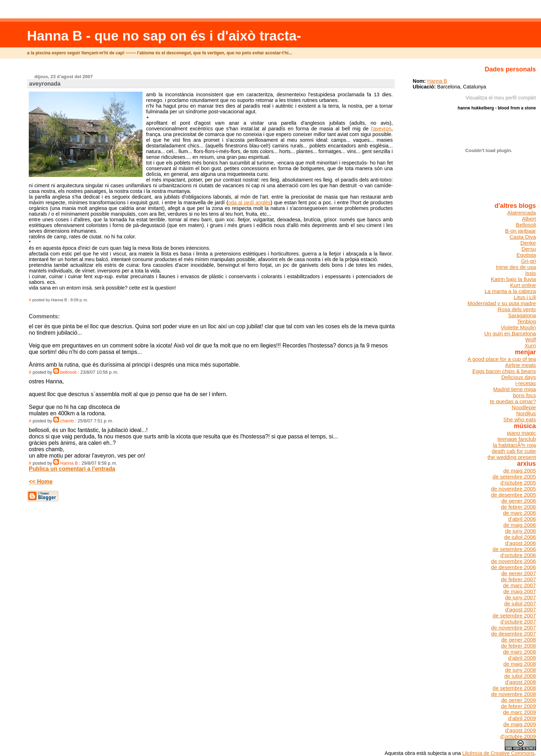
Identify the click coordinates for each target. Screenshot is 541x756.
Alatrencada (522, 213)
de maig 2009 (520, 724)
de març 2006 (519, 513)
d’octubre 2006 (518, 555)
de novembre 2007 (514, 628)
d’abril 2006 (522, 519)
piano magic (521, 433)
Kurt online (523, 285)
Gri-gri (529, 261)
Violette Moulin (518, 327)
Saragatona (522, 315)
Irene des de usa (516, 267)
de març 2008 (519, 652)
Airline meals (521, 365)
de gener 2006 (518, 501)
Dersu (529, 249)
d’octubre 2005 (518, 483)
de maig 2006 (520, 525)
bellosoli (69, 372)
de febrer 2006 (518, 507)
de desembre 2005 (514, 495)
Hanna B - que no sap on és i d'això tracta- (164, 36)
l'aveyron (381, 129)
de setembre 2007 (514, 615)
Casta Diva (523, 237)
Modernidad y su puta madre (502, 303)
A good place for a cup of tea (502, 359)
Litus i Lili (525, 297)
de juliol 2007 (520, 603)
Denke (528, 243)
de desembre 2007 (514, 634)
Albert (529, 219)
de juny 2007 (521, 597)
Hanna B (69, 463)
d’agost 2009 (521, 730)
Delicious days (518, 377)
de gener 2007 (518, 573)
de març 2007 (519, 585)
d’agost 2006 (521, 543)
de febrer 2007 (518, 579)
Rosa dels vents (517, 309)
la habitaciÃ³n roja (515, 445)
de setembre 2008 (514, 688)
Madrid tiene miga (515, 389)
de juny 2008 (521, 670)
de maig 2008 (520, 664)
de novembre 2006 (514, 561)
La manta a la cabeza (510, 291)
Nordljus (526, 413)
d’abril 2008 (522, 658)
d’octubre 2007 (518, 622)
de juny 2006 (521, 531)
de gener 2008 (518, 640)
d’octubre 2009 (518, 736)
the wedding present (512, 457)
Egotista (526, 255)
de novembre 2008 (514, 694)
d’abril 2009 (522, 718)
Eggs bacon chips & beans (504, 371)
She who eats (520, 419)
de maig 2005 (520, 471)
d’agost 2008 (521, 682)
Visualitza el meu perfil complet (501, 98)
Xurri (530, 345)
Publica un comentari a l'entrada (72, 469)
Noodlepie (524, 407)
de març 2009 (519, 712)
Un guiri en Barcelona (510, 333)
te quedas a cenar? (513, 401)
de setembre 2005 (514, 477)
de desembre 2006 (514, 567)
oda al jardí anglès (250, 202)
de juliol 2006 (520, 537)
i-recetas (526, 383)
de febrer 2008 (518, 646)
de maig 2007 (520, 591)
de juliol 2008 (520, 676)
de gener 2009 (518, 700)
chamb (67, 421)
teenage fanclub (517, 439)
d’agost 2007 (521, 609)
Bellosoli (526, 225)
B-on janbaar (521, 231)
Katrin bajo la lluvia (513, 279)
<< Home (41, 482)
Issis (530, 273)
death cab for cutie (514, 451)
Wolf (531, 339)
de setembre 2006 (514, 549)
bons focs (524, 395)
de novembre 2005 (514, 489)
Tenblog (527, 321)
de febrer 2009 (518, 706)
